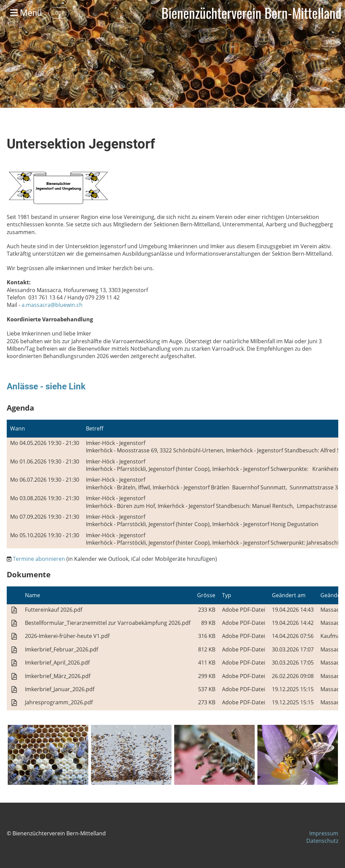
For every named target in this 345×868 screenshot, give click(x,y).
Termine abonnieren (39, 559)
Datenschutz (322, 841)
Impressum (324, 833)
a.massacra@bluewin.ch (52, 305)
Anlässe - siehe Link (46, 386)
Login (59, 13)
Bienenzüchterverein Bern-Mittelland (252, 13)
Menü (26, 13)
